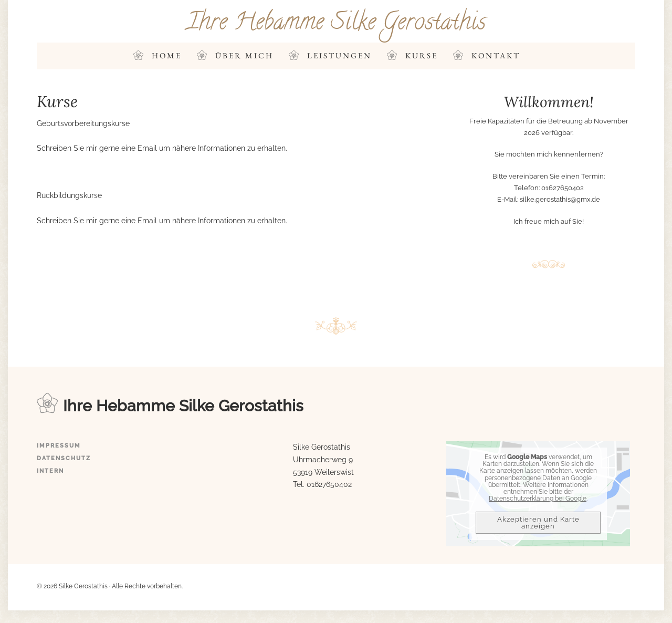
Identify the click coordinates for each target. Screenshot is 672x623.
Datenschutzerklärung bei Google (538, 499)
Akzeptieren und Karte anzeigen (538, 523)
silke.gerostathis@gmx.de (560, 199)
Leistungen (339, 55)
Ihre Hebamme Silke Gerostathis (336, 24)
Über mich (244, 55)
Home (167, 55)
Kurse (422, 55)
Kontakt (496, 55)
